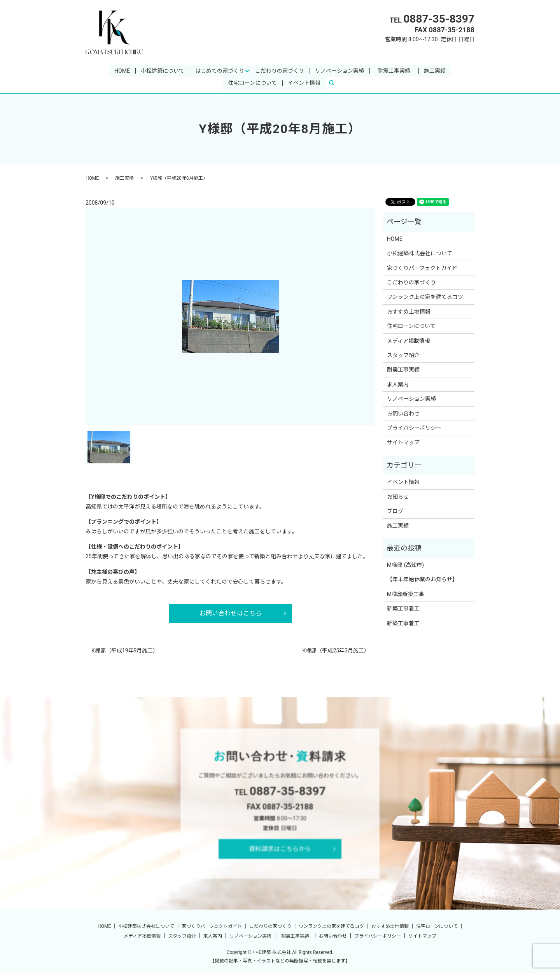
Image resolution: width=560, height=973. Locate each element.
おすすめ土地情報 (409, 312)
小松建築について (163, 70)
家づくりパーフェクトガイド (422, 268)
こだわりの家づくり (280, 70)
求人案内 (398, 384)
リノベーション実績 (339, 70)
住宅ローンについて (253, 83)
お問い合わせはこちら (231, 613)
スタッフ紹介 (403, 355)
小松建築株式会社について (420, 253)
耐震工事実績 (397, 70)
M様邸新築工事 (406, 594)
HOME (122, 70)
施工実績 (435, 70)
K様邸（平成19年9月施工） (125, 650)
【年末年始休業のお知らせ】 (422, 579)
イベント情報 (304, 83)
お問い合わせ (403, 413)
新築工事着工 (403, 608)
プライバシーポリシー (414, 428)
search (335, 83)
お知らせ (398, 496)
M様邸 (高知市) (405, 565)
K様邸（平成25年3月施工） (336, 650)
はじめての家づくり (220, 70)
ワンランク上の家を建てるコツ (425, 297)
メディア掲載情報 (409, 340)
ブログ (395, 511)
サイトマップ (403, 442)
